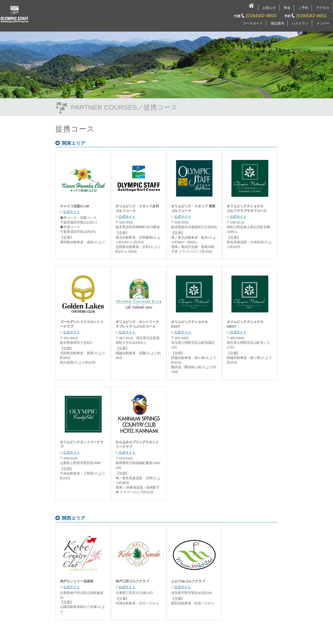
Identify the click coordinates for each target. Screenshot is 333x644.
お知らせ (269, 8)
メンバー (323, 23)
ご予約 (303, 8)
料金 (287, 8)
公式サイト (71, 212)
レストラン (300, 23)
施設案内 (277, 23)
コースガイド (253, 23)
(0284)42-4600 (261, 15)
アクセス (323, 8)
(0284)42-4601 (311, 15)
